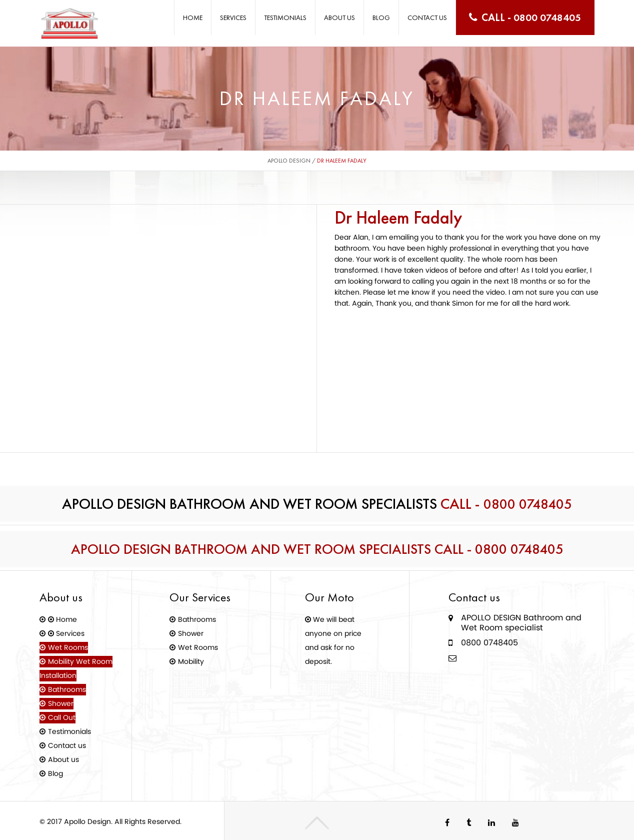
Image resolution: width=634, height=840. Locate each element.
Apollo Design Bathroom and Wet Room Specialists (270, 549)
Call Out (64, 717)
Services (233, 18)
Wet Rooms (70, 647)
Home (193, 18)
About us (339, 18)
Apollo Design (289, 161)
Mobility (193, 661)
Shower (63, 703)
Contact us (427, 18)
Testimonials (285, 18)
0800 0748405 (547, 17)
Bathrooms (69, 689)
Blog (381, 18)
